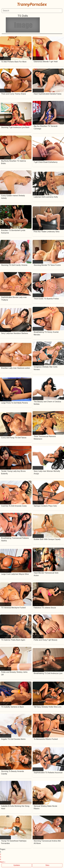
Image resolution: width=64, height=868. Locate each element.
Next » (3, 862)
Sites (47, 865)
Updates (17, 865)
